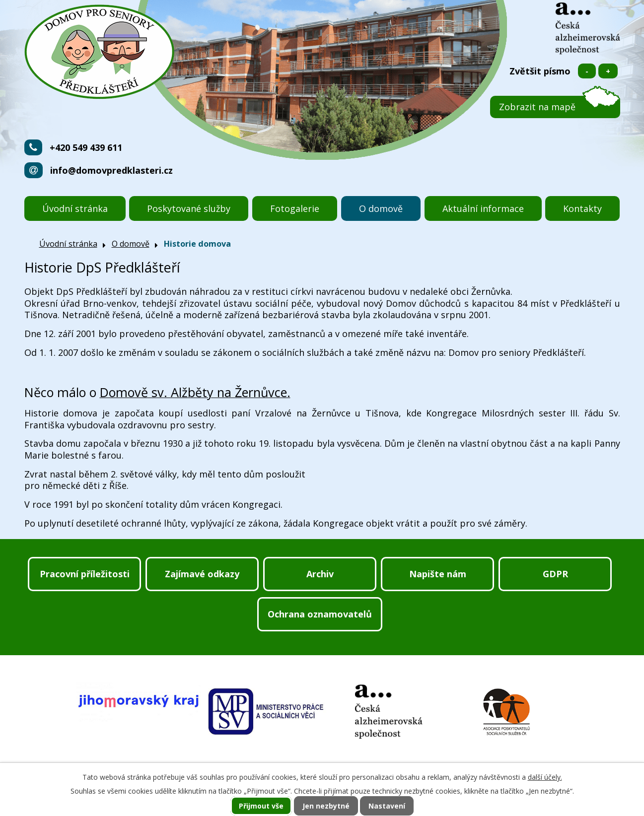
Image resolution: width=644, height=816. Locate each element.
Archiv (320, 574)
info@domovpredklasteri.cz (111, 170)
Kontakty (582, 208)
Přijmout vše (261, 806)
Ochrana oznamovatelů (320, 614)
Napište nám (438, 574)
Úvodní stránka (75, 208)
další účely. (545, 777)
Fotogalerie (295, 208)
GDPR (555, 574)
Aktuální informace (483, 208)
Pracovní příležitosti (85, 574)
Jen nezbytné (326, 806)
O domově (381, 208)
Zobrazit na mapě (537, 107)
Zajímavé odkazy (202, 574)
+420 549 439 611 (86, 147)
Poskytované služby (189, 208)
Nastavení (387, 806)
